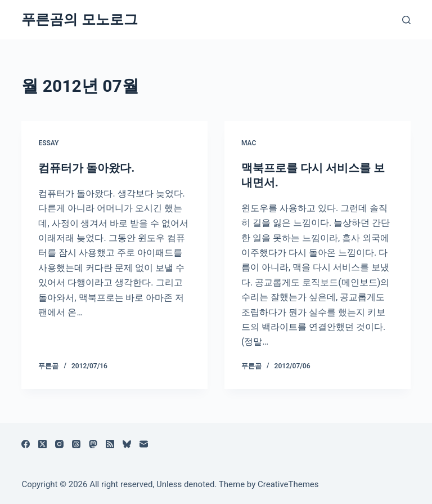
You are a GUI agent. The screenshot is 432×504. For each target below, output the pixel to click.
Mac (249, 143)
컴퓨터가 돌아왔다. (86, 168)
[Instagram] (59, 444)
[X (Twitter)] (42, 444)
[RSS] (110, 444)
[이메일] (144, 444)
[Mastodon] (93, 444)
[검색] (406, 20)
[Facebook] (26, 444)
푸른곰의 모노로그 (79, 19)
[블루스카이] (127, 444)
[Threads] (76, 444)
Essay (48, 143)
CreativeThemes (288, 484)
